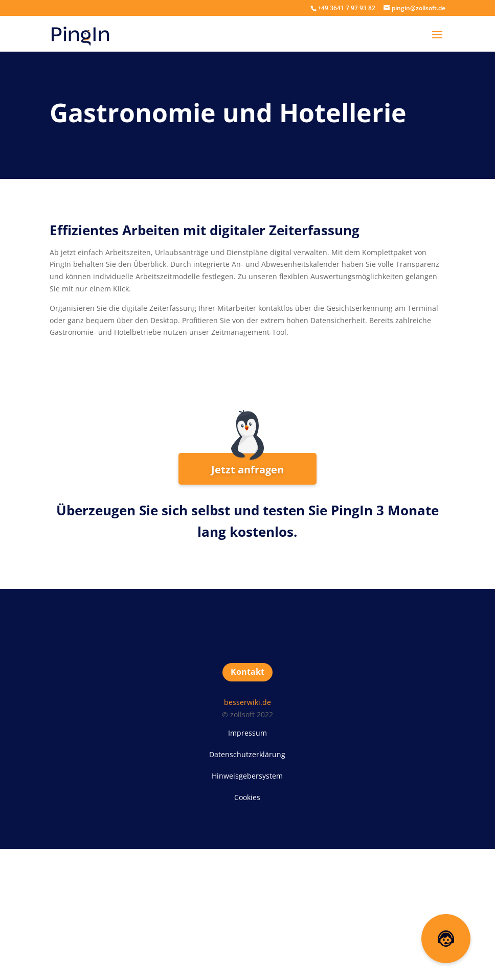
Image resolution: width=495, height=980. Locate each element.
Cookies (247, 797)
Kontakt (247, 672)
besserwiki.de (247, 702)
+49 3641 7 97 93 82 (346, 8)
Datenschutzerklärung (247, 754)
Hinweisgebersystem (247, 776)
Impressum (247, 733)
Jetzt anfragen (247, 470)
